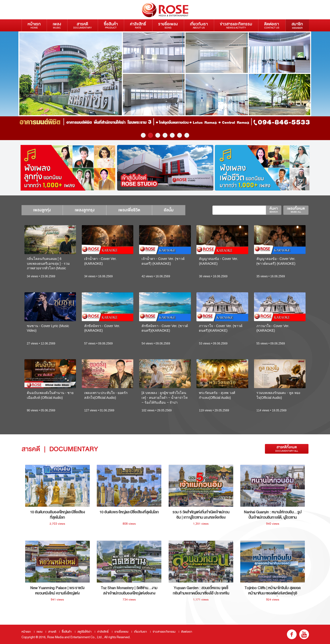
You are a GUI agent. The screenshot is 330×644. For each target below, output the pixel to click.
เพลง (57, 25)
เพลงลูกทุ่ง (42, 210)
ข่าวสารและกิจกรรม (236, 25)
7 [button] (187, 135)
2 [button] (150, 135)
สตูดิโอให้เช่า (84, 632)
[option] (67, 168)
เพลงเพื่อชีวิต (131, 210)
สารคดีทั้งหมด (287, 449)
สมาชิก (297, 25)
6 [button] (180, 135)
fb (292, 634)
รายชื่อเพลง (168, 25)
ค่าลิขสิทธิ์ (138, 25)
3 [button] (158, 135)
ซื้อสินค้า (111, 25)
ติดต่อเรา (272, 25)
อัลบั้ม (171, 210)
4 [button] (165, 135)
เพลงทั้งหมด (296, 210)
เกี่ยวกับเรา (199, 25)
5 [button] (172, 135)
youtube (304, 634)
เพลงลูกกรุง (86, 210)
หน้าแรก (34, 25)
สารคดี (82, 25)
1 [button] (143, 135)
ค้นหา (274, 210)
